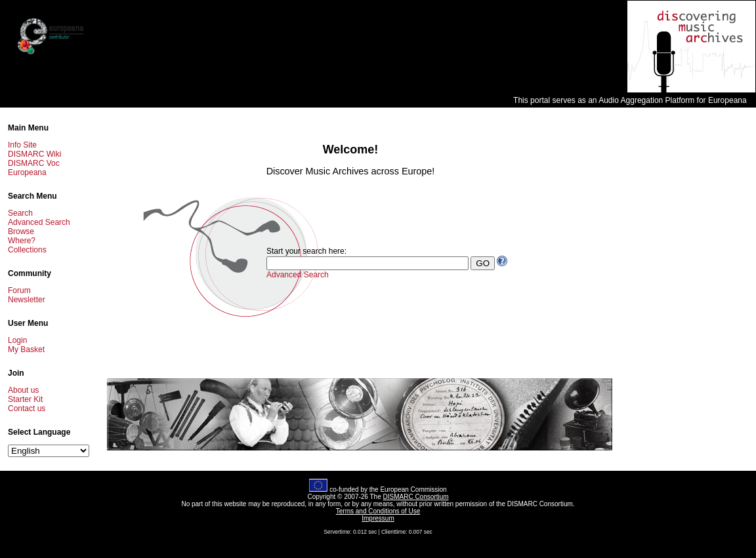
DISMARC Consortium (416, 497)
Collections (27, 250)
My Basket (26, 349)
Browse (21, 231)
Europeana (27, 172)
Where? (22, 241)
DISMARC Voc (34, 163)
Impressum (378, 518)
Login (17, 340)
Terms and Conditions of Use (378, 511)
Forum (19, 290)
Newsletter (27, 300)
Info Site (22, 145)
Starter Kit (25, 399)
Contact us (27, 409)
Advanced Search (39, 222)
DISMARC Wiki (34, 154)
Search (20, 213)
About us (23, 390)
